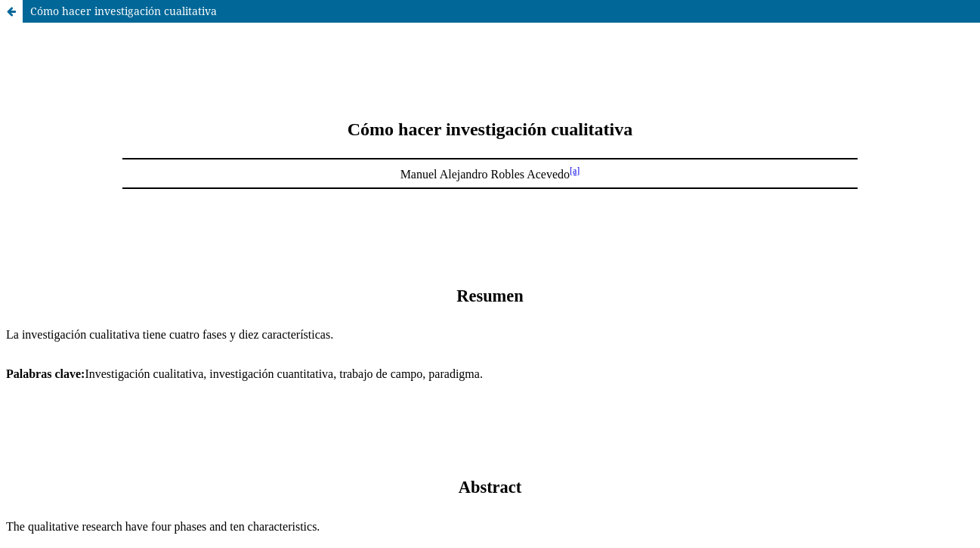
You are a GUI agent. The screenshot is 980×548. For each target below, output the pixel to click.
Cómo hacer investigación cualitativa (124, 11)
